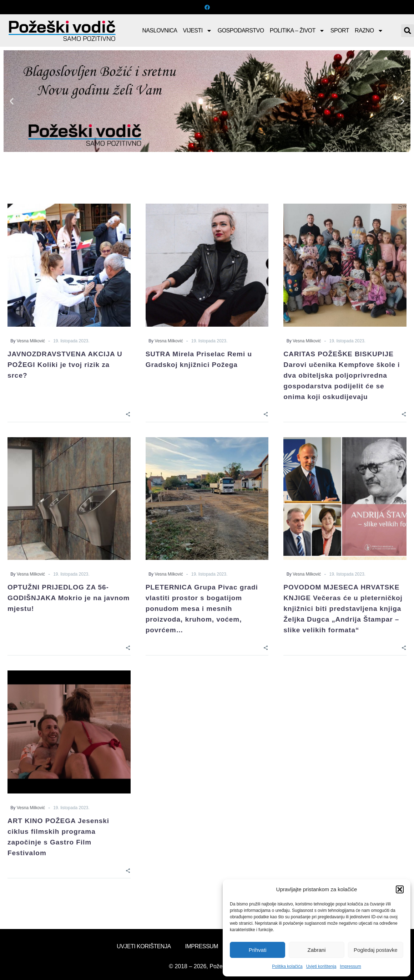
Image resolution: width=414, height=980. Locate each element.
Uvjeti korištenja (321, 966)
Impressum (350, 966)
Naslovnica (160, 30)
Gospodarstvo (241, 30)
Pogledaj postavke (376, 950)
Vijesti (198, 31)
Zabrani (317, 950)
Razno (369, 31)
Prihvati (258, 950)
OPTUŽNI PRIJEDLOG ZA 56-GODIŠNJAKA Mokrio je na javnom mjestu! (69, 598)
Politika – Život (297, 31)
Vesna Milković (31, 341)
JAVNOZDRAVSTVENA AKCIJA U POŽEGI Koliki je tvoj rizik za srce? (65, 365)
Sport (340, 30)
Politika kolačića (287, 966)
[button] (400, 889)
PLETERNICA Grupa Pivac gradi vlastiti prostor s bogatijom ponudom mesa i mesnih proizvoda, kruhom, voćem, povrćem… (202, 609)
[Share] (128, 414)
